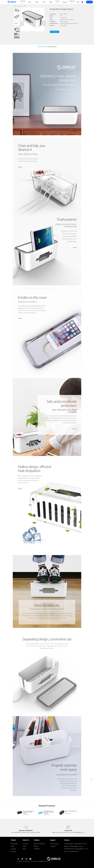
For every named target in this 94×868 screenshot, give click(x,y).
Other (25, 6)
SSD (30, 2)
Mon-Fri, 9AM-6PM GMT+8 (71, 852)
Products (23, 1)
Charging (13, 849)
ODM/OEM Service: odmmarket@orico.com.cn (76, 849)
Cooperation (58, 1)
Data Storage (14, 844)
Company (25, 844)
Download (53, 846)
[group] (26, 813)
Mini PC (13, 846)
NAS (51, 2)
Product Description (42, 47)
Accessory (20, 6)
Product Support (55, 844)
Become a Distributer (39, 844)
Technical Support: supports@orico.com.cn (75, 844)
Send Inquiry (54, 32)
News (24, 846)
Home (15, 6)
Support (65, 2)
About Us (72, 1)
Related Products (52, 47)
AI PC (44, 2)
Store (89, 2)
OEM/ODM (37, 849)
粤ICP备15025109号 (44, 861)
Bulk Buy (36, 846)
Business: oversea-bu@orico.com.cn (74, 846)
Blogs (24, 849)
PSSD (37, 2)
